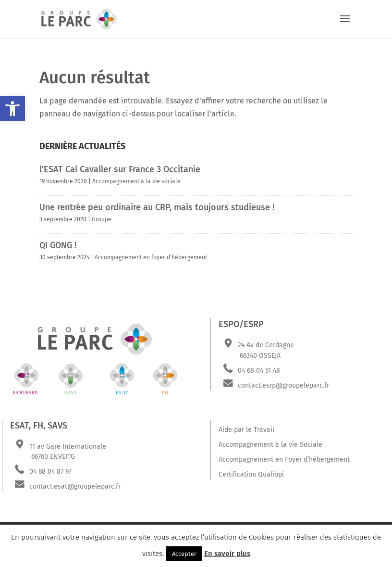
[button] (12, 109)
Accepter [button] (184, 554)
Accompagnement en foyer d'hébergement (151, 257)
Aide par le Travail (246, 430)
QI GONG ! (58, 245)
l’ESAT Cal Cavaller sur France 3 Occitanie (120, 169)
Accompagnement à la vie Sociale (270, 445)
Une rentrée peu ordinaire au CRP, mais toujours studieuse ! (157, 207)
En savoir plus (227, 554)
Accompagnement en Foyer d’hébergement (284, 460)
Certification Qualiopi (251, 474)
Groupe (102, 219)
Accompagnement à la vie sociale (136, 181)
